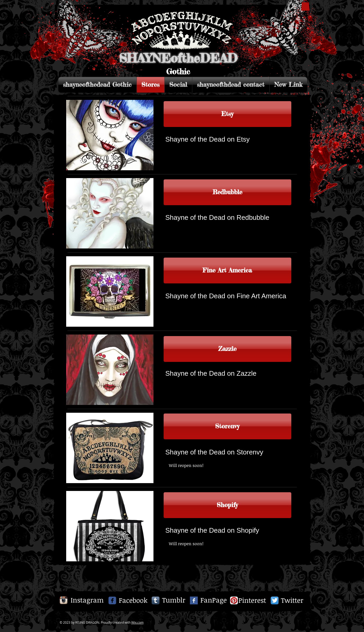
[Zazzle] (227, 349)
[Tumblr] (174, 600)
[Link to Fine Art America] (227, 271)
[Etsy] (227, 114)
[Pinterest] (252, 600)
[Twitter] (292, 600)
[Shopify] (227, 505)
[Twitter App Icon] (275, 600)
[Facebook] (133, 600)
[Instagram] (87, 600)
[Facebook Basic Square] (194, 600)
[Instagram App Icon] (64, 600)
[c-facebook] (112, 600)
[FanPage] (214, 600)
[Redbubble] (227, 192)
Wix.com (137, 622)
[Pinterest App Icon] (234, 600)
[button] (305, 5)
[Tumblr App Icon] (156, 600)
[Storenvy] (227, 426)
